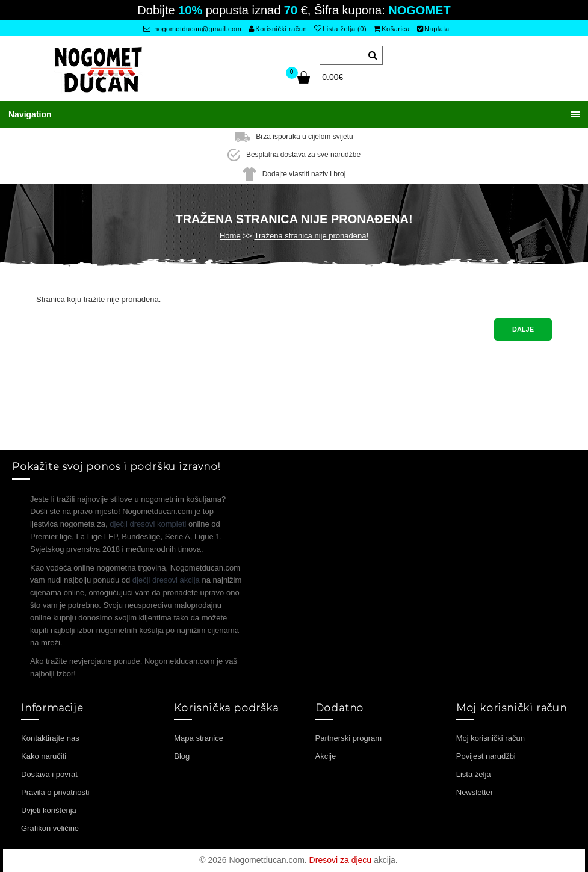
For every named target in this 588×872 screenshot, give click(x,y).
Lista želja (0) (340, 29)
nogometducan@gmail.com (192, 29)
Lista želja (474, 774)
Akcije (326, 756)
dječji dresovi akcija (166, 580)
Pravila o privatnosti (55, 792)
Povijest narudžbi (486, 756)
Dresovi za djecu (341, 860)
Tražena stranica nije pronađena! (311, 236)
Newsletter (475, 792)
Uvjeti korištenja (49, 810)
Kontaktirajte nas (50, 738)
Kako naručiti (44, 756)
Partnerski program (349, 738)
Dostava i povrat (49, 774)
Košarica (392, 29)
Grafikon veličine (50, 828)
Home (230, 236)
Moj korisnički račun (491, 738)
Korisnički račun (278, 29)
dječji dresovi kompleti (148, 524)
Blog (182, 756)
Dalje (523, 329)
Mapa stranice (199, 738)
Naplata (433, 29)
